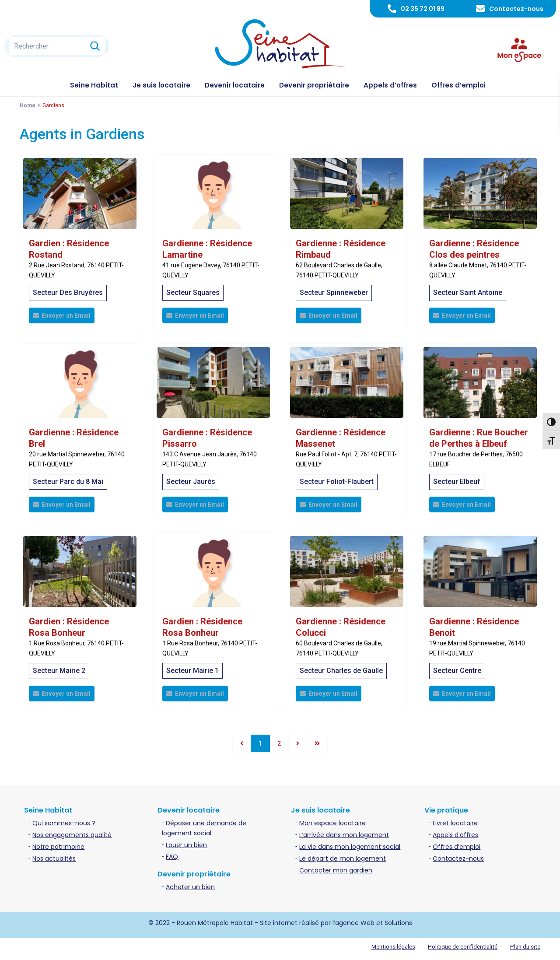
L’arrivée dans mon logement (344, 835)
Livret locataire (455, 823)
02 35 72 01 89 (423, 9)
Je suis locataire (161, 85)
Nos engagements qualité (72, 835)
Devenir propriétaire (314, 85)
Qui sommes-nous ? (64, 823)
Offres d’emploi (458, 85)
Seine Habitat (94, 85)
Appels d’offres (390, 85)
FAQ (172, 857)
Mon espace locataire (332, 823)
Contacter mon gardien (336, 870)
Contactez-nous (516, 9)
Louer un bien (186, 845)
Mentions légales (387, 946)
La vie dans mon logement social (350, 847)
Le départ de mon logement (343, 858)
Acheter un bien (190, 887)
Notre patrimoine (58, 847)
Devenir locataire (235, 85)
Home (28, 105)
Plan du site (524, 946)
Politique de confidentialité (459, 946)
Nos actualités (54, 858)
